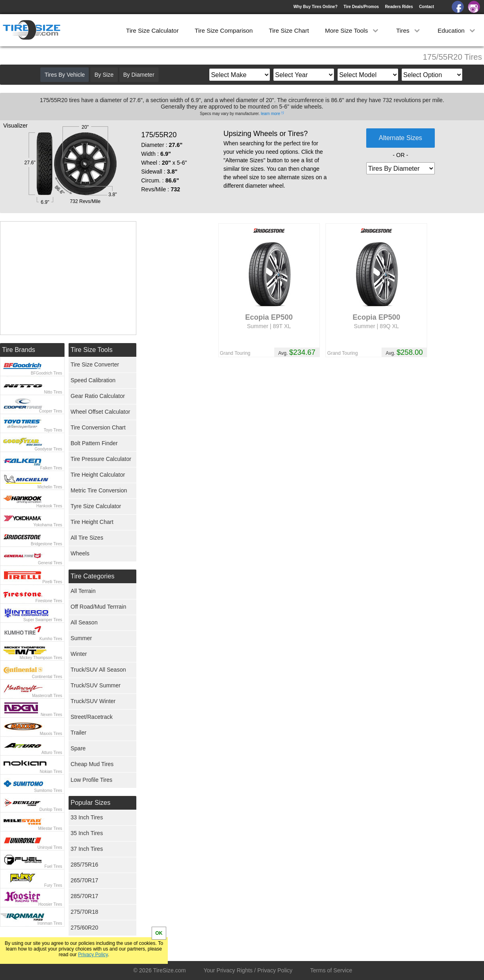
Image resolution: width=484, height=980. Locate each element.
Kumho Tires (51, 639)
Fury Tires (53, 885)
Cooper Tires (51, 411)
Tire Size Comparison (224, 30)
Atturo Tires (52, 753)
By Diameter (139, 75)
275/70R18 (84, 912)
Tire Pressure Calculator (101, 459)
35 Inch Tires (87, 833)
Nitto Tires (53, 392)
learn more (271, 114)
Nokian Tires (51, 772)
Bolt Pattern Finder (94, 443)
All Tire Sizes (87, 538)
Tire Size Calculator (152, 30)
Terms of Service (331, 970)
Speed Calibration (93, 380)
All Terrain (83, 591)
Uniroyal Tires (50, 847)
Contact (427, 7)
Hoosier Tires (50, 904)
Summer (81, 638)
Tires (409, 30)
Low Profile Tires (91, 780)
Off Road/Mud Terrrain (98, 607)
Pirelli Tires (52, 582)
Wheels (80, 553)
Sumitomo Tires (48, 790)
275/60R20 (84, 928)
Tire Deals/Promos (361, 7)
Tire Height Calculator (98, 475)
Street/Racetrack (92, 717)
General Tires (50, 563)
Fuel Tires (53, 866)
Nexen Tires (51, 715)
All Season (84, 622)
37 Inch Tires (87, 849)
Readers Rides (399, 7)
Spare (78, 748)
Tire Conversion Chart (98, 427)
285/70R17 (84, 896)
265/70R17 (84, 880)
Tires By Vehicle (65, 75)
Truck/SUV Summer (96, 685)
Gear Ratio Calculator (98, 396)
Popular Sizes (91, 803)
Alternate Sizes (401, 138)
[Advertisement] (68, 278)
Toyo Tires (53, 430)
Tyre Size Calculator (96, 506)
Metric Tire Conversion (99, 490)
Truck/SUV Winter (93, 701)
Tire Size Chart (289, 30)
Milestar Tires (50, 828)
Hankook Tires (49, 506)
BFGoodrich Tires (46, 373)
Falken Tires (51, 468)
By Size (104, 75)
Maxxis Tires (51, 734)
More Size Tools (353, 30)
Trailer (78, 733)
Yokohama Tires (48, 525)
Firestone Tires (49, 601)
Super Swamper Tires (43, 620)
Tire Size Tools (92, 350)
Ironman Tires (50, 923)
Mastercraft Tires (47, 696)
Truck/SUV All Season (98, 670)
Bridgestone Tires (46, 544)
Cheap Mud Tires (92, 764)
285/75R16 (84, 865)
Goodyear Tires (48, 449)
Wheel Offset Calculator (100, 412)
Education (457, 30)
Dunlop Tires (51, 809)
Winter (79, 654)
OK (159, 933)
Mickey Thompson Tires (41, 658)
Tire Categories (93, 576)
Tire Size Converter (95, 364)
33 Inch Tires (87, 817)
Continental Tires (47, 677)
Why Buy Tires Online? (315, 7)
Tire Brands (19, 350)
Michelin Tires (50, 487)
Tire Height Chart (92, 522)
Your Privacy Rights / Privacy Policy (248, 970)
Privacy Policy (93, 955)
